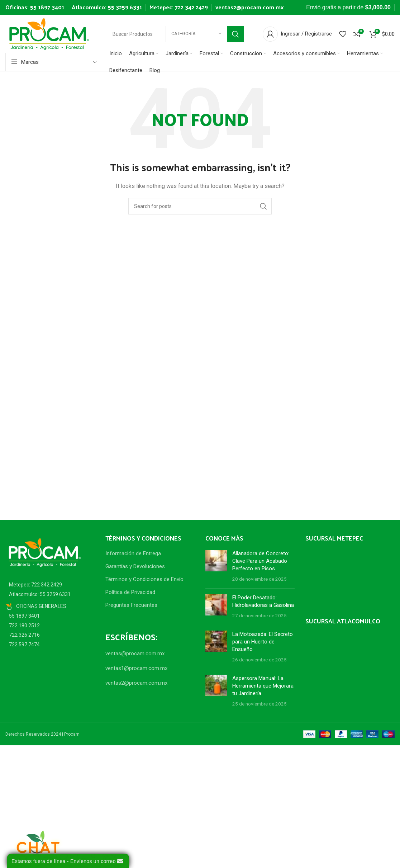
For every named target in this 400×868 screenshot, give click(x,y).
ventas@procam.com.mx (135, 654)
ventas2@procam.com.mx (250, 7)
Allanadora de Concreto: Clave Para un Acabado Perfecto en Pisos (261, 561)
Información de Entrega (133, 553)
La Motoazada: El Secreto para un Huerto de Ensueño (263, 642)
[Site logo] (49, 33)
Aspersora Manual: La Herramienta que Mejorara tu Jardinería (263, 686)
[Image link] (45, 552)
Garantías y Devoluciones (135, 566)
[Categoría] (196, 34)
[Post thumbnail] (216, 566)
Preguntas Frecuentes (131, 605)
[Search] (200, 206)
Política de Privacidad (130, 592)
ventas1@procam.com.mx (136, 668)
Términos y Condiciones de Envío (144, 579)
